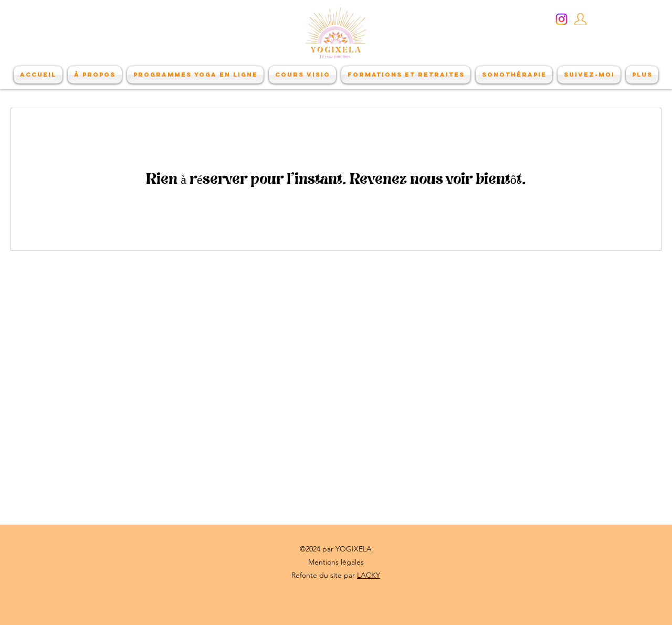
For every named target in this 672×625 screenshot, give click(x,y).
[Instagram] (561, 19)
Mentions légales (336, 562)
